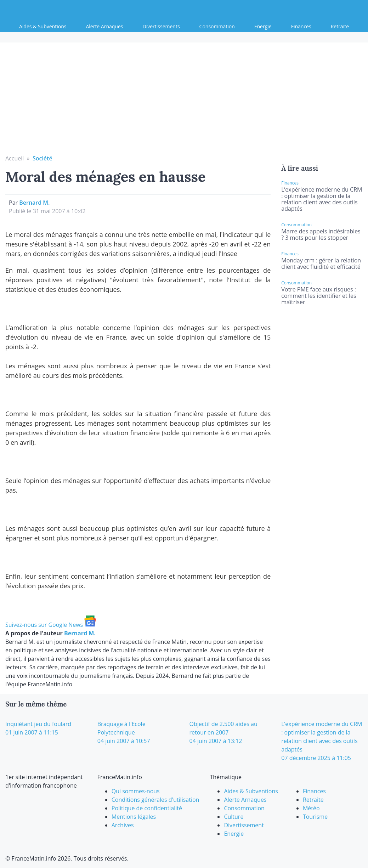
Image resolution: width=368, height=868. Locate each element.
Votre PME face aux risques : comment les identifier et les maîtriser (319, 296)
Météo (311, 808)
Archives (123, 825)
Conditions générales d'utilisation (155, 800)
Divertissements (161, 26)
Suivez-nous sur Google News (51, 625)
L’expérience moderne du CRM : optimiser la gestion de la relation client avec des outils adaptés (322, 199)
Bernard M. (34, 203)
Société (43, 158)
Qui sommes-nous (136, 791)
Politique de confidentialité (147, 808)
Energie (263, 26)
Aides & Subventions (43, 26)
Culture (234, 817)
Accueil (15, 158)
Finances (301, 26)
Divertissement (244, 825)
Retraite (340, 26)
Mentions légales (134, 817)
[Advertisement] (184, 101)
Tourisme (315, 817)
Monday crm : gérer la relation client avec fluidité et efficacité (321, 263)
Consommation (217, 26)
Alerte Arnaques (104, 26)
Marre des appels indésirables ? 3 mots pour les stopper (321, 234)
